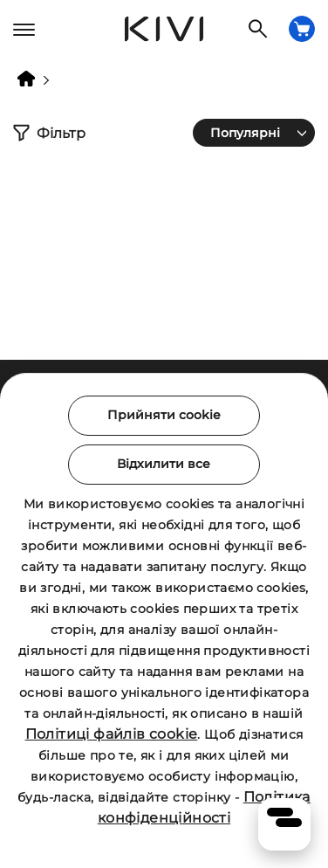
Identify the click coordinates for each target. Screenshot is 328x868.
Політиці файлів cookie (112, 734)
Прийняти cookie (164, 415)
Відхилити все (164, 464)
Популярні (245, 133)
